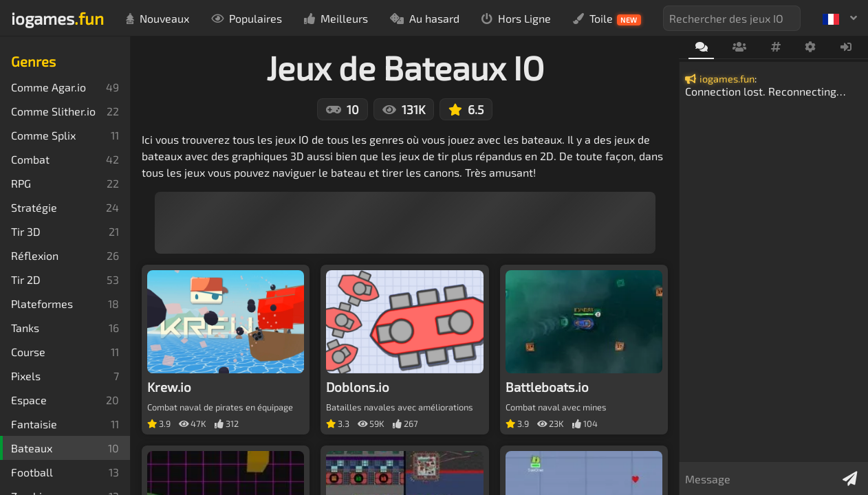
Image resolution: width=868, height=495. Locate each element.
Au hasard (425, 18)
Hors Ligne (516, 18)
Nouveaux (158, 18)
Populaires (247, 18)
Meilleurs (336, 18)
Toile (607, 19)
